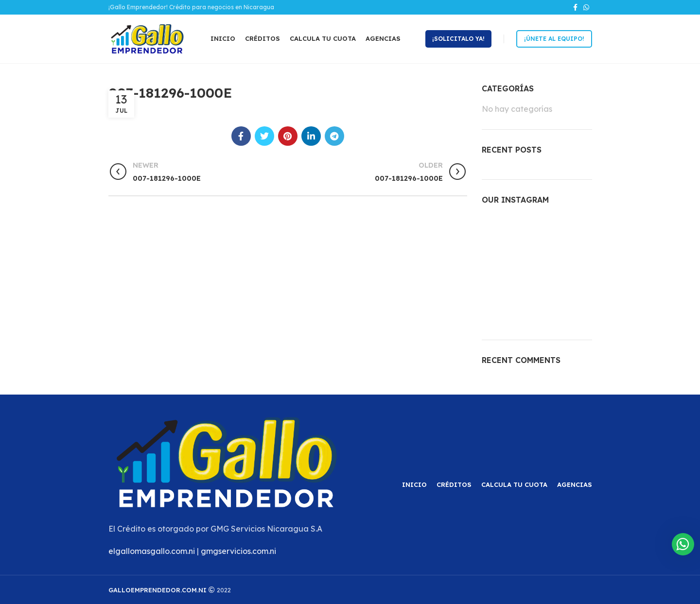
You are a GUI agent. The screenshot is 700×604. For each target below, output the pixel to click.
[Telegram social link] (334, 136)
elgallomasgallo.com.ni (152, 551)
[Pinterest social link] (288, 136)
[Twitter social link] (264, 136)
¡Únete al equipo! (554, 39)
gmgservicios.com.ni (238, 551)
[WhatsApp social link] (586, 7)
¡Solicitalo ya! (458, 39)
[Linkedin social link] (311, 136)
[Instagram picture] (499, 233)
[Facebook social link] (575, 7)
